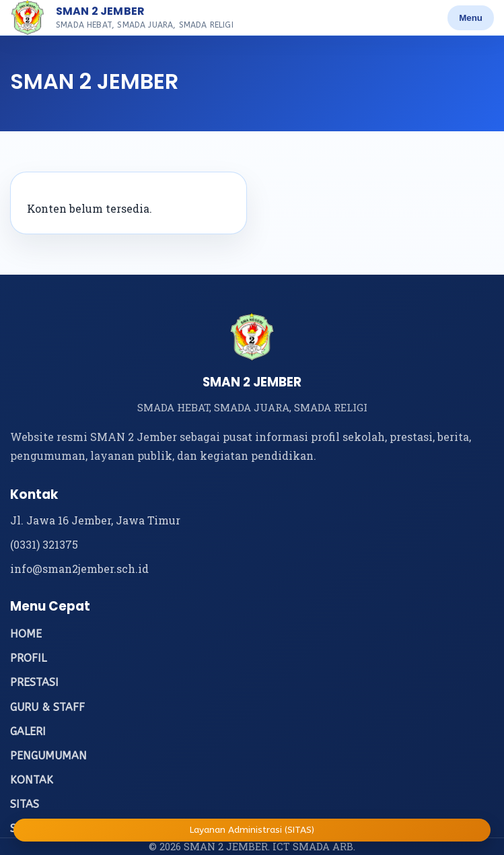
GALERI (28, 731)
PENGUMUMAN (48, 756)
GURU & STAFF (47, 707)
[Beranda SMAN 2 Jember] (28, 18)
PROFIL (28, 658)
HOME (26, 634)
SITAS (25, 804)
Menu (471, 18)
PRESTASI (34, 682)
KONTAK (32, 780)
